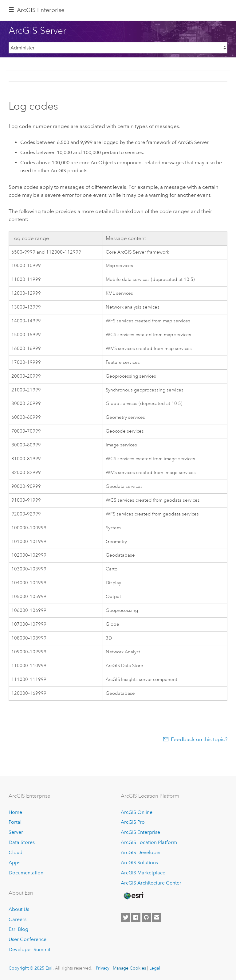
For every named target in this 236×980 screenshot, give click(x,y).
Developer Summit (29, 949)
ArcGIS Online (137, 812)
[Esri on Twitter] (125, 917)
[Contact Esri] (157, 917)
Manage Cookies (129, 968)
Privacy (103, 968)
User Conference (28, 939)
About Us (19, 909)
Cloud (16, 852)
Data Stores (22, 842)
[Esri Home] (133, 896)
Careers (18, 919)
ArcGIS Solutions (139, 863)
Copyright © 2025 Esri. (31, 968)
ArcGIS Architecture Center (151, 883)
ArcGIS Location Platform (149, 842)
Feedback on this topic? (199, 739)
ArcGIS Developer (141, 852)
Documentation (26, 873)
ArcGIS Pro (133, 822)
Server (16, 832)
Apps (14, 863)
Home (15, 812)
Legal (155, 968)
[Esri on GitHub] (146, 917)
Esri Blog (18, 929)
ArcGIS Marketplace (143, 873)
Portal (15, 822)
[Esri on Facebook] (136, 917)
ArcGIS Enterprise (41, 10)
